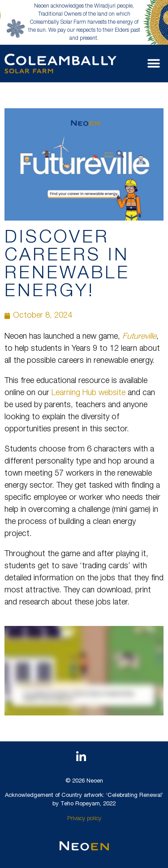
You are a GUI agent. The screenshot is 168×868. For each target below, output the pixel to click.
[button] (153, 63)
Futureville (139, 337)
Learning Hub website (88, 393)
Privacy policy (84, 819)
